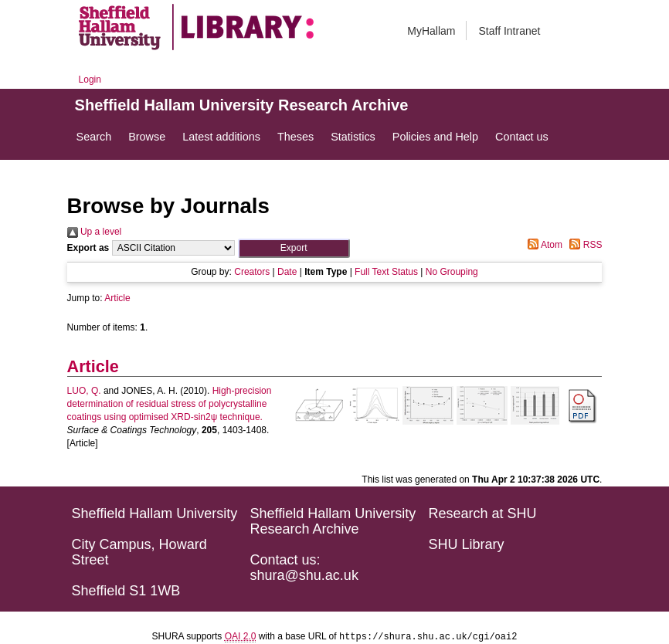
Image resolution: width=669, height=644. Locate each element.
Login (90, 80)
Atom (543, 245)
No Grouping (452, 272)
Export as (88, 248)
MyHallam (431, 31)
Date (287, 272)
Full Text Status (386, 272)
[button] (294, 248)
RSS (583, 245)
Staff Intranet (509, 31)
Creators (252, 272)
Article (117, 298)
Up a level (95, 232)
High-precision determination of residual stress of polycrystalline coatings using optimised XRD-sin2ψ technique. (170, 404)
